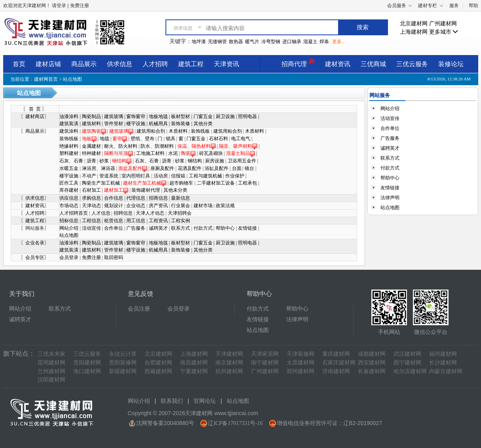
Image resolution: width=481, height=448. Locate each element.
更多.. (338, 42)
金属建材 (91, 146)
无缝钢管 (217, 42)
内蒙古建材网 (446, 371)
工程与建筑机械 (205, 176)
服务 (454, 6)
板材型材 (181, 116)
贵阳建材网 (87, 363)
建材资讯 (338, 64)
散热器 (236, 42)
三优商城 (373, 64)
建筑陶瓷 (94, 131)
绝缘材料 (69, 146)
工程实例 (181, 221)
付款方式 (203, 228)
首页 (19, 64)
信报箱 (178, 176)
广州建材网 (443, 24)
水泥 (173, 153)
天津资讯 (226, 64)
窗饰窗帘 (136, 116)
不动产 (89, 176)
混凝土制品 (240, 153)
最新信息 (181, 198)
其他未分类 (175, 190)
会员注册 (139, 309)
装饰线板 (200, 131)
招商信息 (159, 198)
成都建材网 (372, 354)
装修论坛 (451, 64)
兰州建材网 (51, 371)
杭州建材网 (229, 371)
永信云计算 (123, 354)
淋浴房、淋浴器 (99, 168)
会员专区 (35, 257)
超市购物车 (181, 183)
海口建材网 (87, 371)
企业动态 (136, 206)
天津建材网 (229, 354)
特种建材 (91, 153)
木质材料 (178, 131)
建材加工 (116, 190)
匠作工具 (69, 183)
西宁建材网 (407, 363)
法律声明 (390, 198)
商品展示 (84, 64)
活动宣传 (91, 228)
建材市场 (204, 206)
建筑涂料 (69, 131)
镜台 (249, 168)
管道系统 (109, 176)
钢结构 (122, 161)
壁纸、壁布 (143, 139)
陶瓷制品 (91, 116)
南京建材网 (229, 363)
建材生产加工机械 (145, 183)
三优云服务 (412, 64)
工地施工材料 (150, 153)
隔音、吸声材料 (236, 146)
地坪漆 (199, 42)
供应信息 (69, 198)
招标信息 (69, 221)
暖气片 (252, 42)
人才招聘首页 (74, 213)
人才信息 (101, 213)
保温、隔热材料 (197, 146)
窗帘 (117, 139)
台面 (237, 168)
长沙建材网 (443, 363)
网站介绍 (69, 228)
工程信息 (91, 221)
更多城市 (444, 32)
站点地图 (69, 235)
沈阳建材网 (51, 380)
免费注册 (91, 257)
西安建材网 (372, 363)
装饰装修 (181, 124)
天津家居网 (265, 354)
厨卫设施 (225, 116)
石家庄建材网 (339, 363)
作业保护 (235, 176)
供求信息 (120, 64)
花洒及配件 (190, 168)
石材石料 (219, 139)
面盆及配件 (133, 168)
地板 (89, 139)
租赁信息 (114, 221)
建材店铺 (48, 64)
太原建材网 (300, 363)
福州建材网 (443, 354)
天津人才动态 (150, 213)
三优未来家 (51, 354)
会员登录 (69, 257)
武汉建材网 (407, 354)
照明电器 (247, 116)
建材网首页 (46, 79)
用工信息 (136, 221)
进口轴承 (292, 42)
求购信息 (92, 198)
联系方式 (181, 228)
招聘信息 (123, 213)
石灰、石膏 (71, 161)
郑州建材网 (300, 371)
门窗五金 (203, 116)
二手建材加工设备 (216, 183)
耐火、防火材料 (121, 146)
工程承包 (247, 183)
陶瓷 (188, 153)
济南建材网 (336, 371)
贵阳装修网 (123, 363)
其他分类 (203, 124)
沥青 (91, 161)
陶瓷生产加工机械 (101, 183)
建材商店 (35, 116)
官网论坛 (205, 401)
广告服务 (136, 228)
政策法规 (225, 206)
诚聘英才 (158, 228)
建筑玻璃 (114, 116)
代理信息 (136, 198)
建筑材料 (91, 124)
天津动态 (91, 206)
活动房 (161, 176)
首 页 (35, 109)
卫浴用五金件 (242, 161)
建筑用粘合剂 (151, 131)
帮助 (473, 6)
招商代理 (298, 63)
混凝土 (310, 42)
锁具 (171, 139)
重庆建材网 (336, 354)
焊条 (324, 42)
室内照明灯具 (136, 176)
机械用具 (158, 124)
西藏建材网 (158, 371)
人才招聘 (155, 64)
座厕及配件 (162, 168)
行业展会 (181, 206)
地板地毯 (158, 116)
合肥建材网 (158, 363)
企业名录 (35, 243)
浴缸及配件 (217, 168)
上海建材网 (414, 32)
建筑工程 (191, 64)
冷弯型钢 (271, 42)
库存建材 (69, 190)
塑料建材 (69, 153)
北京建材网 (414, 24)
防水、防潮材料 (157, 146)
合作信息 (114, 198)
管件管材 (114, 124)
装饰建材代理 (146, 190)
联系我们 (172, 401)
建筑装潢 (69, 124)
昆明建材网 (51, 363)
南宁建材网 (265, 363)
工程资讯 (158, 221)
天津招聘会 (180, 213)
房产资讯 (158, 206)
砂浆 (104, 161)
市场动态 (69, 206)
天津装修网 (300, 354)
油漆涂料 (69, 116)
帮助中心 (225, 228)
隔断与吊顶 (116, 153)
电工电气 (241, 139)
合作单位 (114, 228)
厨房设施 (215, 161)
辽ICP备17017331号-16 (235, 423)
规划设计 (114, 206)
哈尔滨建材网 (410, 371)
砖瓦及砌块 (211, 153)
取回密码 (114, 257)
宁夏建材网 (194, 371)
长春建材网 (372, 371)
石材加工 (91, 190)
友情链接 (247, 228)
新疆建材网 (123, 371)
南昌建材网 (194, 363)
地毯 (105, 139)
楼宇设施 (136, 124)
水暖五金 (69, 168)
